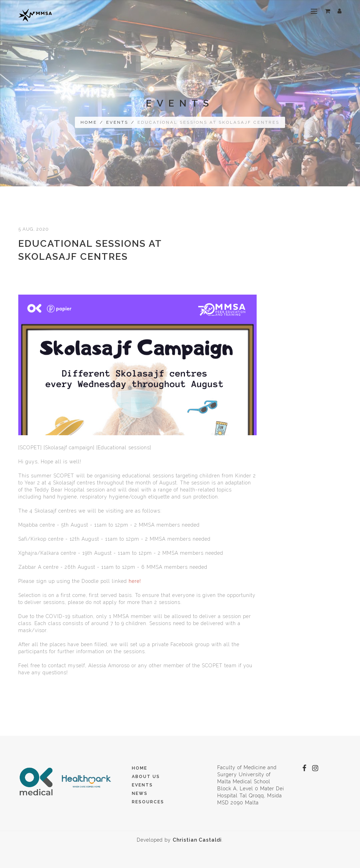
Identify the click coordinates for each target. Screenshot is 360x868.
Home (89, 122)
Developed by (179, 840)
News (140, 793)
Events (117, 122)
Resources (148, 802)
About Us (146, 777)
